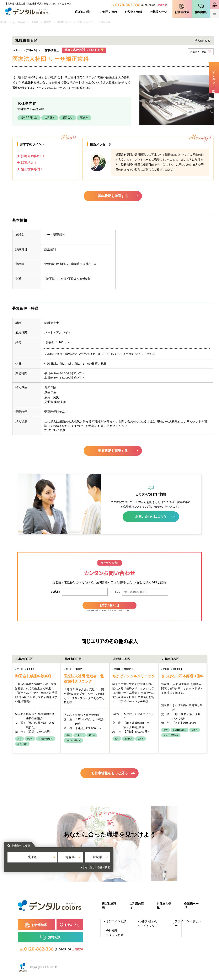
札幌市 (48, 22)
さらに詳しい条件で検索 (147, 867)
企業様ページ (158, 12)
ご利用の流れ (108, 12)
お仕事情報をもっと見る (110, 772)
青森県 (110, 860)
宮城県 (144, 860)
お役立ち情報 (133, 12)
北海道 (35, 22)
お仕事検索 (182, 12)
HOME (4, 22)
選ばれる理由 (84, 12)
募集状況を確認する (113, 196)
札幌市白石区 (64, 22)
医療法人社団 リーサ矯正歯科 (94, 22)
